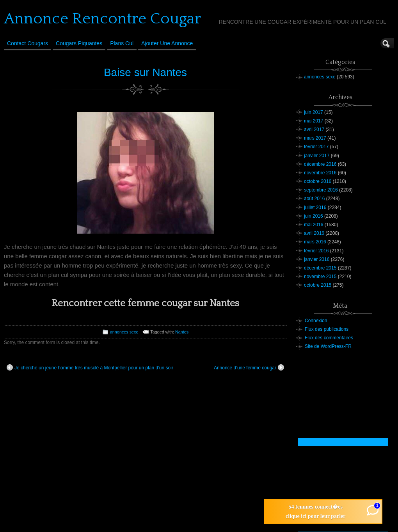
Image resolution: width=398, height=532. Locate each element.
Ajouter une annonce (167, 43)
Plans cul (122, 43)
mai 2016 (314, 225)
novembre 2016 (320, 173)
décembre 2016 (320, 164)
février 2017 (316, 147)
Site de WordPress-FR (328, 346)
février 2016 (316, 251)
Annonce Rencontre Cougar (102, 19)
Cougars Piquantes (79, 43)
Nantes (182, 332)
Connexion (316, 321)
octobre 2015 (318, 285)
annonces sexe (124, 332)
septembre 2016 (321, 190)
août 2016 (314, 199)
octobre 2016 (318, 181)
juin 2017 (314, 112)
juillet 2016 (315, 207)
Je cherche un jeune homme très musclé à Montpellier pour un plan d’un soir (90, 367)
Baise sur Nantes (145, 72)
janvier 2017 (317, 156)
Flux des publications (327, 329)
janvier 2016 (317, 259)
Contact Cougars (28, 43)
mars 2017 (315, 138)
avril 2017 (314, 129)
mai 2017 (314, 121)
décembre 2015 (320, 268)
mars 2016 (315, 242)
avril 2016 (314, 233)
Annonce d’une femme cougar (249, 367)
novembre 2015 (320, 277)
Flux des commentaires (329, 338)
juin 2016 (314, 216)
